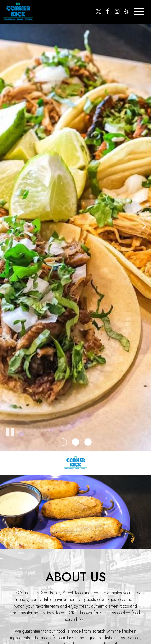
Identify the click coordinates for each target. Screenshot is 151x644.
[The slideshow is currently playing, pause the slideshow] (10, 432)
